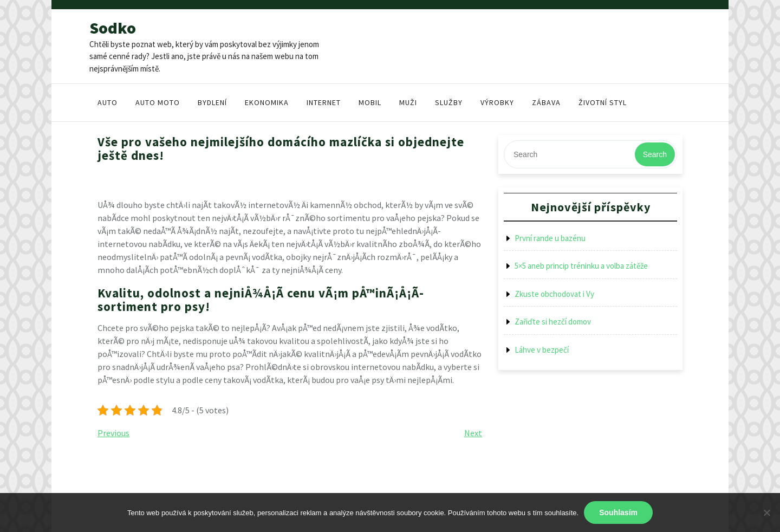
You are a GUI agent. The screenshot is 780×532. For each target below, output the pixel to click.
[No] (766, 512)
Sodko (113, 28)
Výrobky (497, 102)
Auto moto (158, 102)
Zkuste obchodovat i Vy (554, 294)
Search (655, 154)
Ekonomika (267, 102)
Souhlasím (618, 512)
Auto (108, 102)
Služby (449, 102)
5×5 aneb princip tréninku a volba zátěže (581, 266)
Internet (324, 102)
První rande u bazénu (550, 238)
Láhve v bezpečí (542, 350)
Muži (408, 102)
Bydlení (212, 102)
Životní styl (603, 102)
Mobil (370, 102)
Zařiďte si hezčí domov (553, 322)
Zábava (546, 102)
